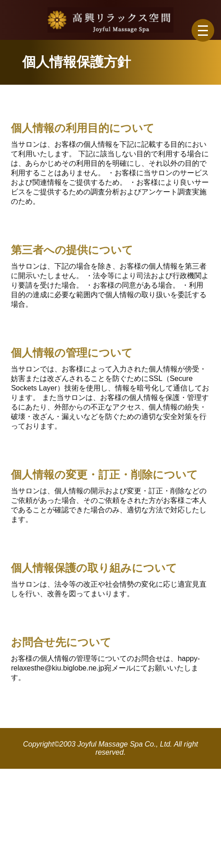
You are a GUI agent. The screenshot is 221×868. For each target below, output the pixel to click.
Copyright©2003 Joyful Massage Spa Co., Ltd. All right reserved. (111, 748)
